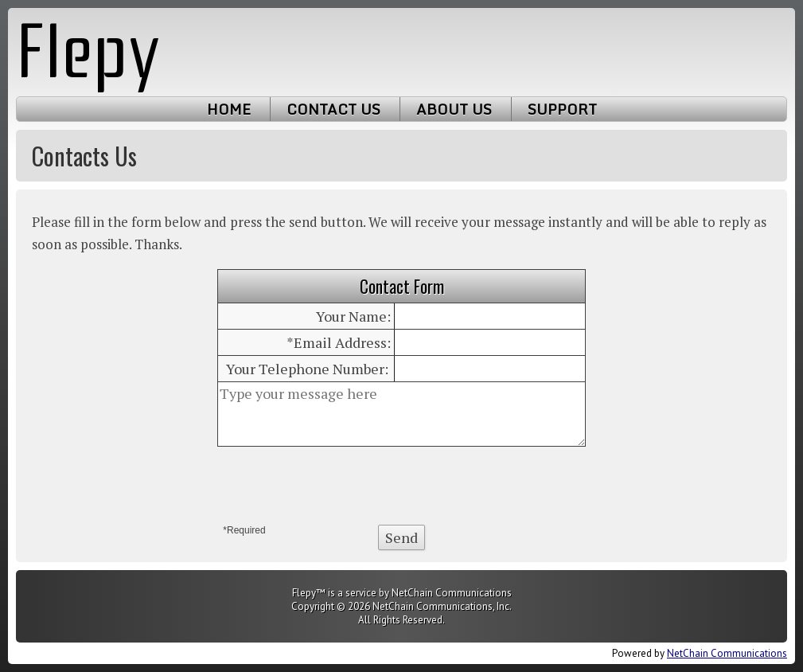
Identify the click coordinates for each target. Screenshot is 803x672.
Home (229, 109)
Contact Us (333, 109)
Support (562, 109)
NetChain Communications (727, 653)
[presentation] (402, 486)
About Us (454, 109)
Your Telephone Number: (307, 369)
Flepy (88, 52)
